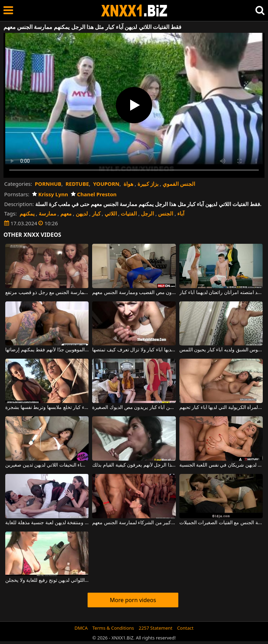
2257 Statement (155, 628)
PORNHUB (48, 184)
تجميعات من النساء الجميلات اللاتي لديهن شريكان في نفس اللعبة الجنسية (221, 465)
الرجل (147, 213)
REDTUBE (77, 184)
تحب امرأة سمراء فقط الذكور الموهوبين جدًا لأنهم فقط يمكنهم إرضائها (47, 350)
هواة (128, 184)
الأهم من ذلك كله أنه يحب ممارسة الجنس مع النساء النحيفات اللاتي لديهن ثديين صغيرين (47, 465)
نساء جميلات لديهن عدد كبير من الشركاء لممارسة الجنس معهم (134, 523)
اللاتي (111, 213)
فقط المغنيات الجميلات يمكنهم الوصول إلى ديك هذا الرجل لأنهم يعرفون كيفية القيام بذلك (134, 465)
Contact (185, 628)
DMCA (81, 628)
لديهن (82, 213)
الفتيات (129, 213)
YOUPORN (106, 184)
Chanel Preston (94, 194)
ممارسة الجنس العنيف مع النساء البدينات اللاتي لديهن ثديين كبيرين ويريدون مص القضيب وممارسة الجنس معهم (134, 293)
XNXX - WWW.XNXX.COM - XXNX (134, 11)
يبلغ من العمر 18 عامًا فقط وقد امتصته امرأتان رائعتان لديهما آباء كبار (221, 293)
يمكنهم (27, 213)
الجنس (166, 213)
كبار (96, 213)
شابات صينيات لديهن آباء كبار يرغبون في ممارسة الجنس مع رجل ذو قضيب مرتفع (47, 293)
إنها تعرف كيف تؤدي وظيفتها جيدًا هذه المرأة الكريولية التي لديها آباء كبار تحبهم (221, 408)
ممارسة (47, 213)
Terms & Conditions (113, 628)
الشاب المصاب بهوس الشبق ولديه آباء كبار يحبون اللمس (221, 350)
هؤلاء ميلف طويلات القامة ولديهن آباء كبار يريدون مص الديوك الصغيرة (134, 408)
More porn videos (133, 600)
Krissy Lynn (50, 194)
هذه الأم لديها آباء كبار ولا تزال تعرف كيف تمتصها (134, 350)
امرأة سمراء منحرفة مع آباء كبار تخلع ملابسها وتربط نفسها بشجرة (47, 408)
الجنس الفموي (179, 184)
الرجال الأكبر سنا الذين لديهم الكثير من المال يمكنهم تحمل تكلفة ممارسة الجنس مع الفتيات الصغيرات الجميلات (221, 523)
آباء (181, 213)
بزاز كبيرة (148, 184)
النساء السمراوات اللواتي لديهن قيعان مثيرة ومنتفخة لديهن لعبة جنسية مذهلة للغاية (47, 523)
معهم (66, 213)
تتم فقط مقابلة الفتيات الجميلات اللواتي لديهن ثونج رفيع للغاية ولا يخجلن (47, 580)
